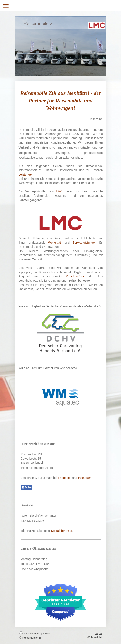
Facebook (65, 478)
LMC (59, 191)
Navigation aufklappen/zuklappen (60, 6)
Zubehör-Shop (76, 276)
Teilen (27, 487)
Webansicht (94, 637)
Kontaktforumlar (61, 531)
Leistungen (26, 174)
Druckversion (30, 634)
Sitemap (48, 634)
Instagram (85, 478)
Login (98, 633)
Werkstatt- (55, 243)
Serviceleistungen (85, 243)
